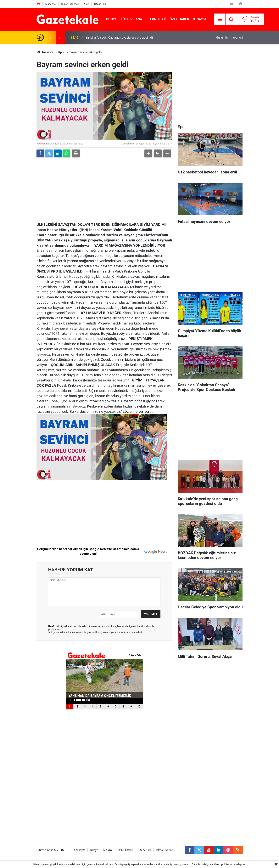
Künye (94, 850)
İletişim (107, 850)
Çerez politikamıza (225, 864)
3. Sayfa (200, 19)
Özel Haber (179, 19)
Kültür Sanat (132, 19)
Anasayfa (45, 52)
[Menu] (220, 20)
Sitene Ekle (100, 4)
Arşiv (87, 4)
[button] (148, 153)
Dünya (111, 19)
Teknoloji (157, 19)
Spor (61, 52)
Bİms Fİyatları (165, 850)
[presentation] (50, 38)
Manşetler (51, 4)
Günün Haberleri (70, 4)
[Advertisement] (18, 102)
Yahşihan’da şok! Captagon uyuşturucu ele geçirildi (119, 38)
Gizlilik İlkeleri (125, 850)
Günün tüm (229, 38)
